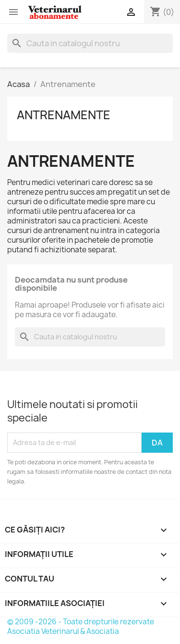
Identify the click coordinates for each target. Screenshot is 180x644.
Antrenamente (64, 115)
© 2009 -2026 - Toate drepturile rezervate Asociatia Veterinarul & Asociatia (81, 626)
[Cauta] (90, 43)
